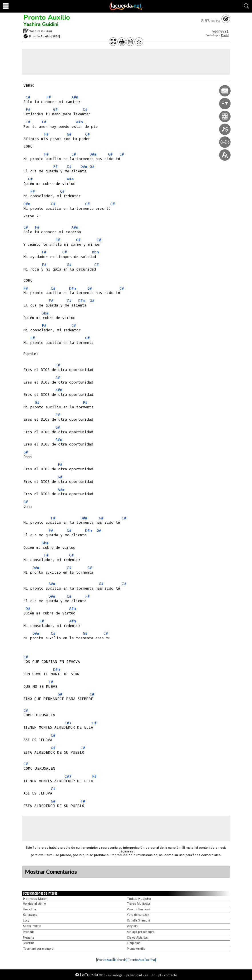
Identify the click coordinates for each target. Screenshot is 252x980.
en (153, 975)
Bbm (95, 252)
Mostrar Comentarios (51, 872)
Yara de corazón (138, 915)
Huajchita (29, 909)
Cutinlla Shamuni (138, 920)
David (225, 35)
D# (28, 609)
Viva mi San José (139, 909)
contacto (170, 975)
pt (160, 975)
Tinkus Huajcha (139, 899)
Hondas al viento (34, 904)
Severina (29, 943)
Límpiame (134, 943)
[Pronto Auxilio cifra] (142, 960)
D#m (93, 154)
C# (28, 97)
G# (55, 109)
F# (49, 97)
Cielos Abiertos (137, 938)
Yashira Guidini (41, 24)
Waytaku (133, 926)
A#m (75, 97)
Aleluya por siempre (141, 932)
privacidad (134, 975)
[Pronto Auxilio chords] (112, 960)
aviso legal (116, 975)
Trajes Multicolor (139, 904)
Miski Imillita (32, 926)
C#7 (68, 723)
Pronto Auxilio (47, 17)
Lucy (26, 920)
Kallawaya (30, 915)
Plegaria (29, 938)
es (147, 975)
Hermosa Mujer (35, 899)
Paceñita (29, 932)
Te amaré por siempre (38, 949)
